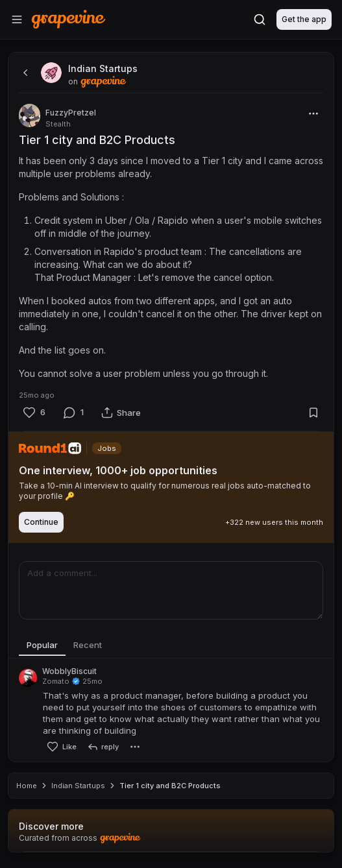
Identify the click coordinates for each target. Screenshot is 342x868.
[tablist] (171, 645)
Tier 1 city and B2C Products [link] (170, 786)
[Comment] (73, 413)
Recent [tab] (88, 645)
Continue (41, 522)
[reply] (103, 747)
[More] (313, 114)
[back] (24, 73)
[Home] (68, 19)
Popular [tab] (42, 645)
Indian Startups (78, 786)
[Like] (34, 413)
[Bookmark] (313, 413)
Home (27, 786)
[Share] (121, 413)
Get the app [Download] (304, 19)
